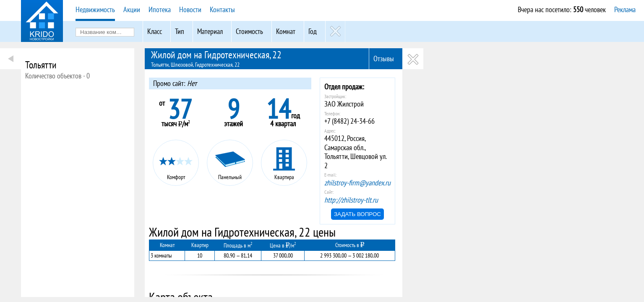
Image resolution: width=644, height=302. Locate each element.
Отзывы (384, 59)
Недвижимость (95, 9)
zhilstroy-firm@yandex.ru (357, 183)
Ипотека (160, 9)
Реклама (625, 9)
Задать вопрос (357, 214)
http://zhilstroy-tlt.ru (351, 200)
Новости (190, 9)
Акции (132, 9)
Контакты (222, 9)
